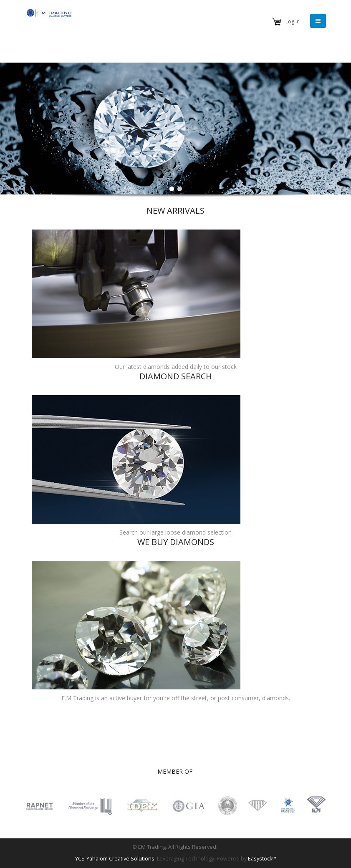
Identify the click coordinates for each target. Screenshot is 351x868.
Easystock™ (262, 859)
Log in (293, 21)
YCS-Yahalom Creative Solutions (115, 859)
